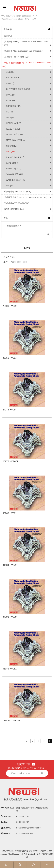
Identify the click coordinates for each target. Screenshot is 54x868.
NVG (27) (10, 152)
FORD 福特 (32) (13, 106)
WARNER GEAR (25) (16, 180)
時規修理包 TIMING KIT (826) (16, 192)
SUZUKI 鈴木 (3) (14, 169)
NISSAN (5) (11, 146)
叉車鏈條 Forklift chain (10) (15, 57)
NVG (27, 19)
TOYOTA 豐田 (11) (14, 174)
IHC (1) (9, 186)
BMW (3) (10, 83)
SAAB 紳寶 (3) (13, 163)
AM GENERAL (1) (14, 78)
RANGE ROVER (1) (15, 157)
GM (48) (10, 112)
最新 (19, 262)
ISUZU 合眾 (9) (13, 129)
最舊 (25, 262)
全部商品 (7, 36)
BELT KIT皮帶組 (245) (13, 209)
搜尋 (27, 218)
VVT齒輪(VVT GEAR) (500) (15, 203)
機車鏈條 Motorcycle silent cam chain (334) (22, 51)
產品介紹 (10, 16)
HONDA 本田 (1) (13, 123)
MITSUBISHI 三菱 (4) (16, 140)
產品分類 (27, 29)
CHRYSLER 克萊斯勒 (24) (18, 89)
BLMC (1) (10, 100)
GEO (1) (10, 117)
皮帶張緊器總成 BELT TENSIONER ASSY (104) (24, 197)
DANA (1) (10, 95)
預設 (13, 262)
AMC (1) (10, 72)
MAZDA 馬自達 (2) (14, 134)
